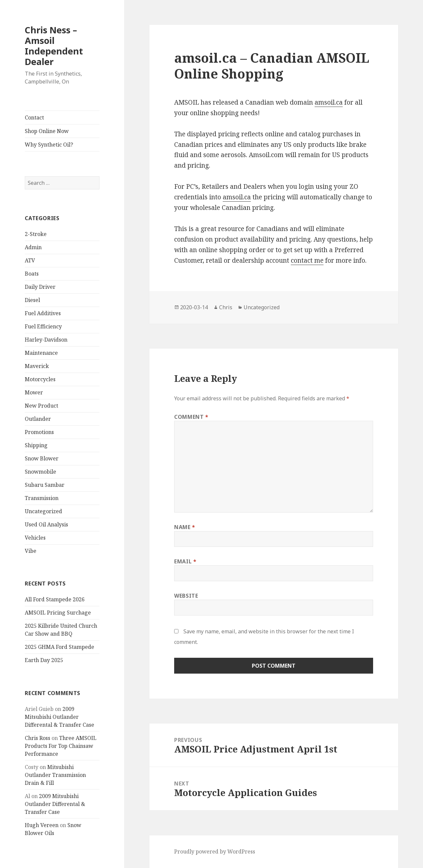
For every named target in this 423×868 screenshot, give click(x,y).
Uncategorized (43, 511)
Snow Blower (42, 458)
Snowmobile (40, 472)
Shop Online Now (47, 131)
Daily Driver (40, 287)
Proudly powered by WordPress (215, 851)
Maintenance (41, 353)
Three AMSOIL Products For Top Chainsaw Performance (61, 746)
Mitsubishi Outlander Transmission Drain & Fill (55, 775)
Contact (34, 117)
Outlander (38, 419)
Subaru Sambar (45, 485)
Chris (226, 307)
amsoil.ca (329, 102)
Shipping (36, 445)
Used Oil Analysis (46, 524)
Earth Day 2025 (44, 660)
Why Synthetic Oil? (49, 145)
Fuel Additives (43, 313)
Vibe (31, 551)
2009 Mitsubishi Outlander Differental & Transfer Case (59, 717)
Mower (34, 392)
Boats (32, 274)
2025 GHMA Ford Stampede (59, 647)
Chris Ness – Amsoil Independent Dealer (54, 46)
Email (185, 561)
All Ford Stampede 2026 (55, 599)
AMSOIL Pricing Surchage (58, 613)
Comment (191, 417)
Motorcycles (40, 379)
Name (185, 527)
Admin (33, 247)
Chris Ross (38, 738)
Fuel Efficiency (43, 326)
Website (186, 596)
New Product (41, 406)
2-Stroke (36, 234)
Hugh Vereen (42, 825)
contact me (307, 260)
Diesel (32, 300)
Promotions (39, 432)
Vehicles (35, 538)
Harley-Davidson (46, 340)
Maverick (37, 366)
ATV (30, 260)
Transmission (42, 498)
